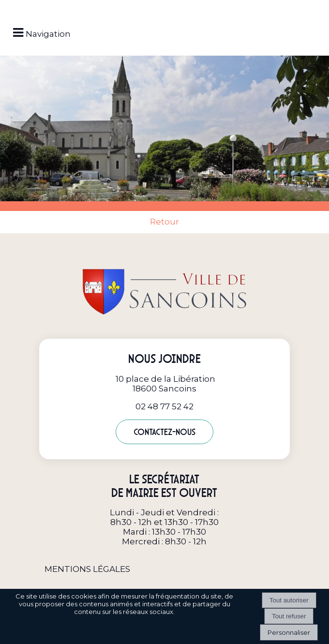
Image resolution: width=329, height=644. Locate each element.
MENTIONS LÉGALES (87, 569)
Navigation (48, 34)
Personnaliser (289, 632)
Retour (164, 222)
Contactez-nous (164, 432)
